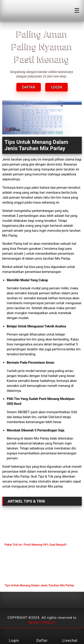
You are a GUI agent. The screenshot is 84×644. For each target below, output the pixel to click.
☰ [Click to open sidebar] (77, 11)
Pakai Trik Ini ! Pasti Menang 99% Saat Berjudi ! (36, 545)
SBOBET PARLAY (42, 623)
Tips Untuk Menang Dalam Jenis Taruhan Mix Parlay (39, 585)
